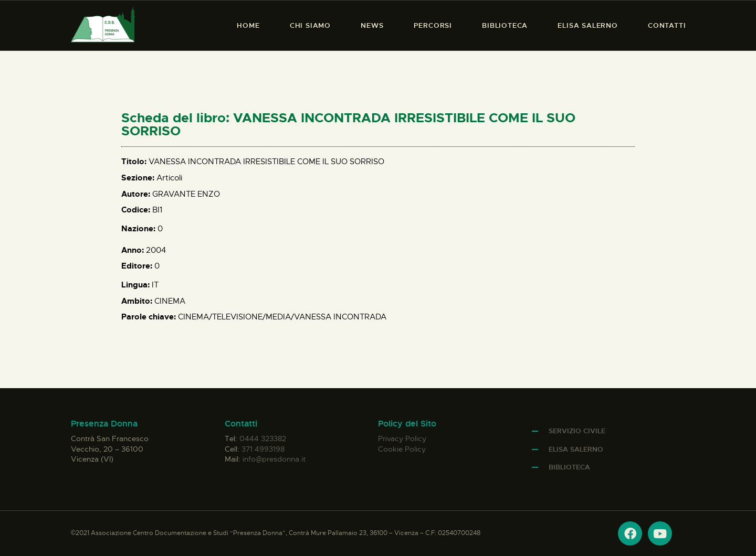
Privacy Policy (402, 439)
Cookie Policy (402, 449)
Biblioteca (569, 467)
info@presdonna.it (274, 459)
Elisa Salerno (576, 449)
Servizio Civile (577, 431)
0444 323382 (263, 439)
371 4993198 (263, 449)
